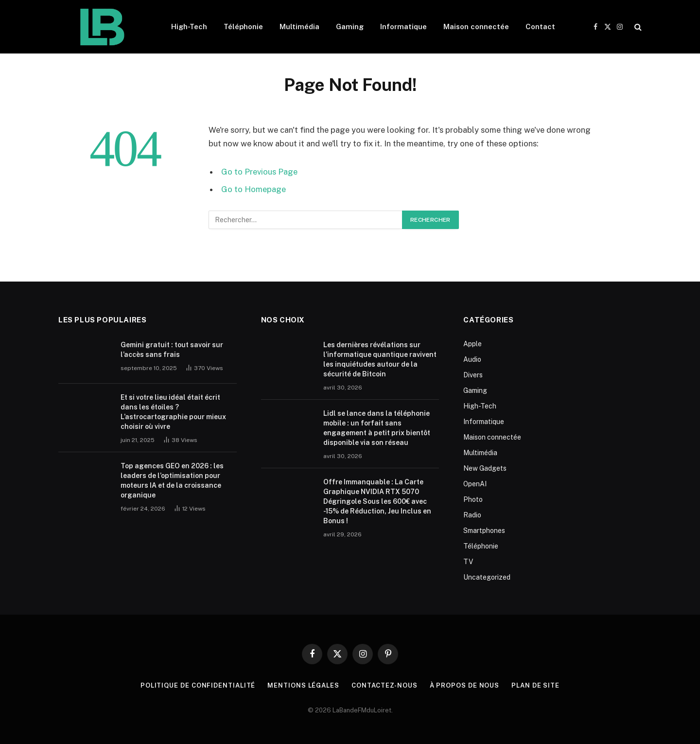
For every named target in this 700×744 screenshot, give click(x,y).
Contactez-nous (385, 685)
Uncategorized (487, 577)
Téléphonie (243, 27)
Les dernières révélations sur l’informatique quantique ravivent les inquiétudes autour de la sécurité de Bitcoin (380, 359)
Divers (473, 375)
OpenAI (475, 484)
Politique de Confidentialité (198, 685)
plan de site (535, 685)
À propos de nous (465, 685)
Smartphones (484, 531)
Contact (540, 27)
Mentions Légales (303, 685)
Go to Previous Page (259, 172)
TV (468, 562)
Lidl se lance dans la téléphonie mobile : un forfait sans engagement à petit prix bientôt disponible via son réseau (377, 428)
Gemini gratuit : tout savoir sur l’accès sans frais (172, 350)
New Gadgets (485, 468)
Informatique (403, 27)
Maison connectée (476, 27)
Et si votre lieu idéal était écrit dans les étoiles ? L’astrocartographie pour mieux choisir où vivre (173, 412)
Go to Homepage (254, 189)
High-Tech (189, 27)
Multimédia (299, 27)
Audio (472, 359)
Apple (472, 344)
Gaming (350, 27)
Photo (473, 499)
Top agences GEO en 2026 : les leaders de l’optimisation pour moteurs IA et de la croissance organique (172, 480)
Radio (472, 515)
